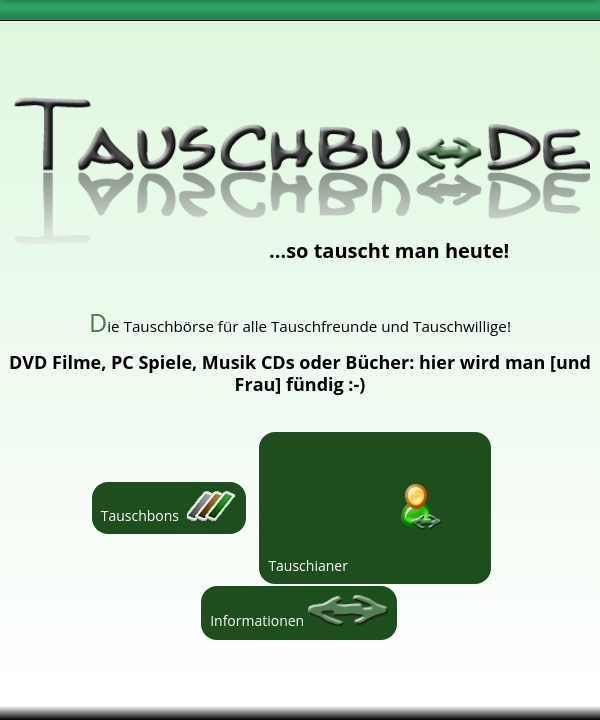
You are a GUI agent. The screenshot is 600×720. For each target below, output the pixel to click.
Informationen (299, 612)
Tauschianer (374, 508)
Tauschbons (169, 508)
